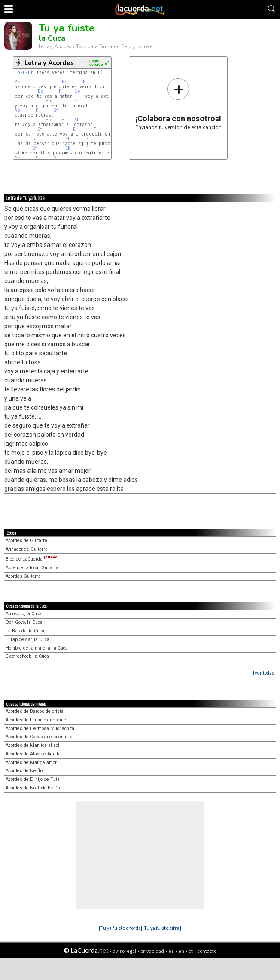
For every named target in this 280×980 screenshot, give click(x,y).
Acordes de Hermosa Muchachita (40, 729)
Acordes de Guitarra (26, 541)
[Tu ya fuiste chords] (120, 928)
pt (191, 951)
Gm (56, 110)
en (181, 951)
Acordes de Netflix (24, 771)
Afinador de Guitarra (27, 549)
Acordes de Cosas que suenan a (39, 737)
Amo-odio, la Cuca (24, 614)
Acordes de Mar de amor (31, 763)
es (171, 951)
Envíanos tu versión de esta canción (178, 104)
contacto (207, 951)
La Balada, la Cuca (25, 631)
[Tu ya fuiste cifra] (162, 928)
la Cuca (52, 38)
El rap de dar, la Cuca (27, 639)
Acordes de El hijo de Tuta (33, 779)
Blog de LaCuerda (32, 559)
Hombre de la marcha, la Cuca (37, 648)
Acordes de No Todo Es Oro (33, 788)
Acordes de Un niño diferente (36, 720)
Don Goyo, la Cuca (24, 622)
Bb (31, 72)
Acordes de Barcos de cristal (35, 711)
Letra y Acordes (49, 63)
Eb (17, 72)
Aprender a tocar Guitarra (32, 568)
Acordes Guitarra (23, 576)
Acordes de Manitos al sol (32, 745)
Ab (17, 110)
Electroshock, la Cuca (27, 656)
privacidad (152, 951)
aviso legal (125, 951)
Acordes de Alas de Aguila (33, 754)
